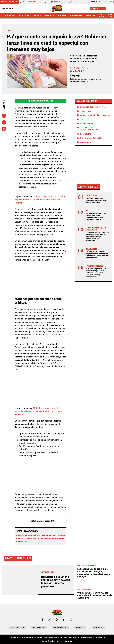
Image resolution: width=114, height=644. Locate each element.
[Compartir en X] (4, 122)
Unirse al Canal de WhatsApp (41, 101)
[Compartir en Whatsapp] (4, 129)
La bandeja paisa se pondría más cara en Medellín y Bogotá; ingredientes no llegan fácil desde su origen (94, 635)
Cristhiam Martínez (81, 68)
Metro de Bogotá (87, 115)
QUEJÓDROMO (9, 15)
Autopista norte (87, 124)
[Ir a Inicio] (57, 9)
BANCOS (20, 536)
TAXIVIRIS (37, 15)
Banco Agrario (23, 539)
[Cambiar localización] (98, 9)
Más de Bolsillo (18, 621)
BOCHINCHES (76, 15)
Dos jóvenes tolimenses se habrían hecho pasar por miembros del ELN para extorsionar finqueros (96, 216)
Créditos (36, 539)
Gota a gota (21, 542)
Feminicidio (105, 115)
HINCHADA (50, 15)
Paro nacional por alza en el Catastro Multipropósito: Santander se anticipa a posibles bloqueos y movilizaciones (96, 273)
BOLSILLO (62, 15)
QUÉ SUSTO (102, 15)
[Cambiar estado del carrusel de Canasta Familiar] (17, 2)
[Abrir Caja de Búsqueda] (109, 9)
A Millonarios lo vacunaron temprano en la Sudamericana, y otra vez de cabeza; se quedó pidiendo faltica (97, 255)
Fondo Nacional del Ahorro (53, 539)
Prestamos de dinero (56, 536)
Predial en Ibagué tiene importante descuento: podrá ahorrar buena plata (96, 200)
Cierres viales (86, 120)
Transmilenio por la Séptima (93, 107)
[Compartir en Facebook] (4, 116)
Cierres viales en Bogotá (91, 138)
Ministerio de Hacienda (35, 536)
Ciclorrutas (85, 134)
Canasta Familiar (7, 2)
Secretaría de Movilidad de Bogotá (89, 129)
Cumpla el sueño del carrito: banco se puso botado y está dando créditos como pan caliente (40, 200)
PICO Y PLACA (85, 111)
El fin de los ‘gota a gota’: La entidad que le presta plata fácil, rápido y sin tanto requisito (38, 412)
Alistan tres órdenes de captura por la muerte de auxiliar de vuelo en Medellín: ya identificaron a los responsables (97, 237)
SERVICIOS (90, 15)
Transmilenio (86, 142)
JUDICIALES (24, 15)
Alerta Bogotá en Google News (40, 521)
